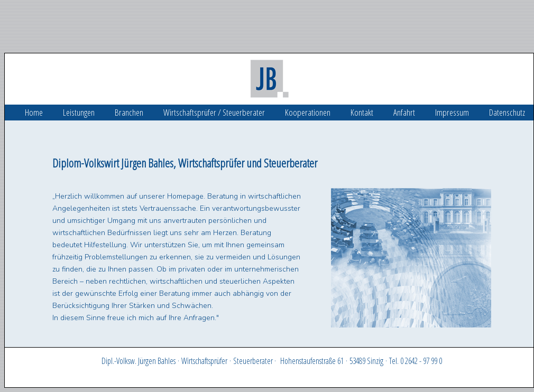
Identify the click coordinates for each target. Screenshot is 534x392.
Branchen (129, 112)
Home (34, 112)
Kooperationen (308, 112)
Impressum (452, 112)
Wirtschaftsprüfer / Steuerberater (214, 112)
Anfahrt (404, 112)
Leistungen (79, 112)
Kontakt (362, 112)
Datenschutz (507, 112)
